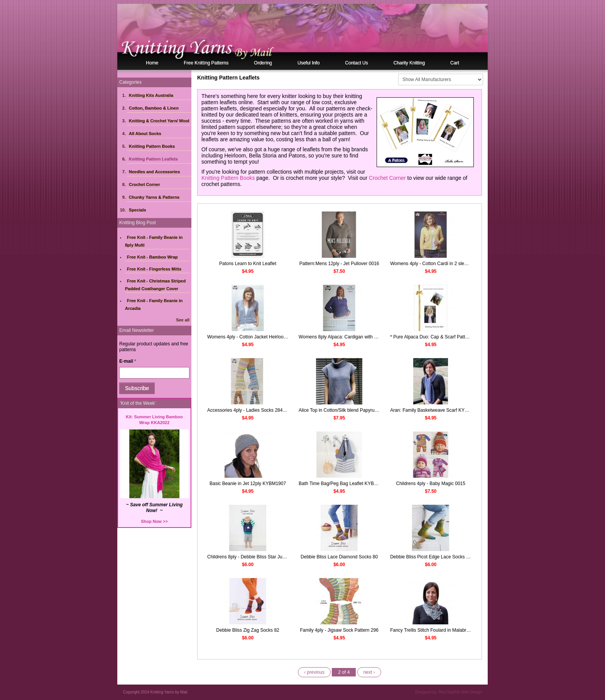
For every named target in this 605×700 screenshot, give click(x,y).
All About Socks (145, 134)
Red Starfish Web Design (460, 692)
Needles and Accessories (154, 172)
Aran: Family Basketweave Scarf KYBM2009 (436, 410)
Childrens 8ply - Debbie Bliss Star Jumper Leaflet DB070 (265, 557)
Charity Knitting (409, 63)
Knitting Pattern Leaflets (153, 159)
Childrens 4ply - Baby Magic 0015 (431, 484)
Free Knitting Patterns (206, 63)
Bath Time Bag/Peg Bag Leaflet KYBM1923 (343, 484)
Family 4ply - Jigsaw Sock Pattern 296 (339, 630)
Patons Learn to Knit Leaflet (248, 264)
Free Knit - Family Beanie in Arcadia (154, 304)
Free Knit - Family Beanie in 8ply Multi (154, 241)
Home (152, 63)
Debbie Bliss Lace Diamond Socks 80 (339, 557)
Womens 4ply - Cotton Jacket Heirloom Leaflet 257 (259, 337)
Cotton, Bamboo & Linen (154, 108)
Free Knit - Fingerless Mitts (154, 269)
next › (369, 672)
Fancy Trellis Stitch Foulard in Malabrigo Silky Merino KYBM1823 (457, 630)
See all (183, 320)
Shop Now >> (154, 521)
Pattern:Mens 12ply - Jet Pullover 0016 (339, 264)
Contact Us (356, 63)
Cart (455, 63)
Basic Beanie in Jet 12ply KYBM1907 (248, 484)
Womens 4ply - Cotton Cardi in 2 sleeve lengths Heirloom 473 (453, 264)
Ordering (263, 63)
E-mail (128, 361)
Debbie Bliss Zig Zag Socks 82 (248, 630)
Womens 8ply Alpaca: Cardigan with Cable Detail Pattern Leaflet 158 (369, 337)
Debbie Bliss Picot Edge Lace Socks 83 (431, 557)
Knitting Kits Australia (151, 95)
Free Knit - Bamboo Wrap (152, 257)
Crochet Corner (144, 184)
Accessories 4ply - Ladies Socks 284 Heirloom (255, 410)
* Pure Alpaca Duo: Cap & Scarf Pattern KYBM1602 (443, 337)
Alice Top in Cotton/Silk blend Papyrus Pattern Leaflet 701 (358, 410)
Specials (138, 210)
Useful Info (308, 63)
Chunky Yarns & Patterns (154, 197)
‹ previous (314, 672)
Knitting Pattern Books (152, 146)
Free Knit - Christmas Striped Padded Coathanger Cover (155, 285)
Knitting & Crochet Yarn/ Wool (159, 121)
